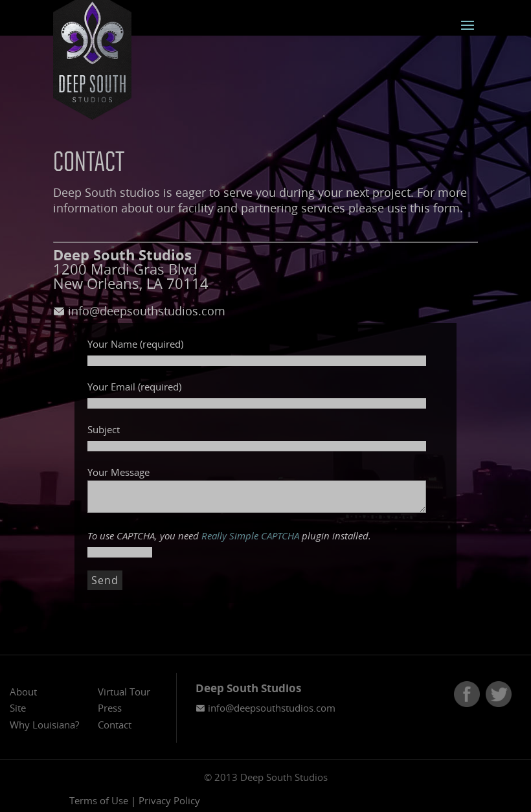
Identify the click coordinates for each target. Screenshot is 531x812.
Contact (115, 725)
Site (18, 708)
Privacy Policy (169, 800)
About (23, 692)
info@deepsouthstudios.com (139, 311)
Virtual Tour (124, 692)
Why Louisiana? (44, 725)
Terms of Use (99, 800)
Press (110, 708)
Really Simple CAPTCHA (250, 536)
